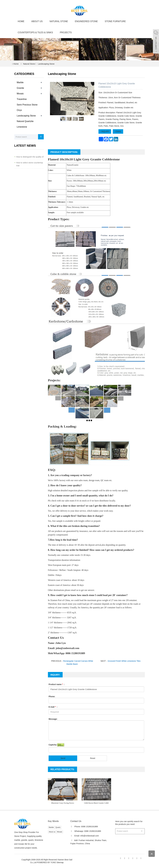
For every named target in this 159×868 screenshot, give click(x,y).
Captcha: (53, 745)
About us (37, 21)
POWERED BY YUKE (47, 862)
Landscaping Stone (46, 64)
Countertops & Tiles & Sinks (35, 32)
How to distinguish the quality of (30, 157)
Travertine (22, 99)
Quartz (58, 827)
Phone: (52, 696)
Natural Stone (59, 21)
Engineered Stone (86, 21)
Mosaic (20, 94)
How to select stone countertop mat (30, 164)
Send (63, 758)
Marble (20, 82)
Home (21, 21)
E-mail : (53, 707)
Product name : (57, 684)
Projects (66, 32)
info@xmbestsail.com (89, 836)
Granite (20, 88)
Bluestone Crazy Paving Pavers (63, 803)
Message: (53, 719)
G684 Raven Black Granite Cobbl (96, 803)
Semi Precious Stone (27, 105)
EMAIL (118, 131)
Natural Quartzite (25, 121)
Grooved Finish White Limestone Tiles (124, 661)
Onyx (19, 110)
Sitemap (60, 862)
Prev (54, 99)
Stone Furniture (115, 21)
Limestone (22, 127)
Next (91, 99)
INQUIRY (105, 131)
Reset (93, 758)
